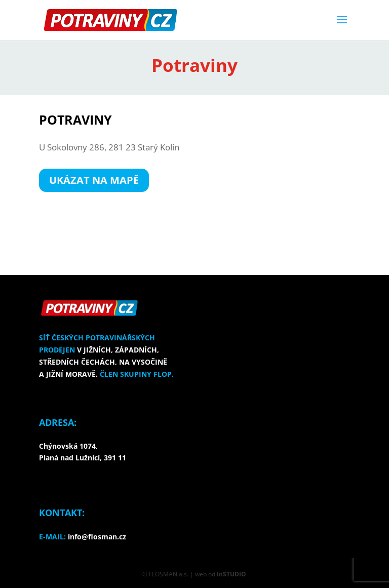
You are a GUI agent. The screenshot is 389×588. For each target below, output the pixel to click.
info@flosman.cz (97, 537)
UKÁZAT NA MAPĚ (94, 180)
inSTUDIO (231, 574)
